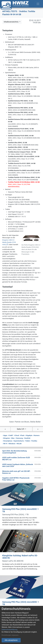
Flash (22, 435)
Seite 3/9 (21, 429)
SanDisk (27, 438)
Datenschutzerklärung (9, 630)
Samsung (19, 438)
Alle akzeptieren (11, 640)
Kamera (36, 435)
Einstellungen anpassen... (11, 635)
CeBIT (11, 435)
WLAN (19, 444)
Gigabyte (29, 435)
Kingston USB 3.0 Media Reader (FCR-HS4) (9, 242)
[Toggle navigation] (38, 4)
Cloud (17, 435)
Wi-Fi (5, 444)
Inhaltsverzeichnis (11, 22)
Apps (5, 435)
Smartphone (8, 441)
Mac (13, 438)
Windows (12, 444)
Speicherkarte (18, 441)
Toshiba (34, 441)
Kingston (6, 438)
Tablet (27, 441)
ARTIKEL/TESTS (10, 11)
